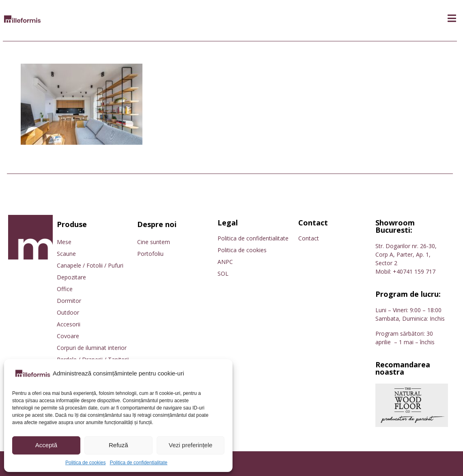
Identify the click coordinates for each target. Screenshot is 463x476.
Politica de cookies (85, 463)
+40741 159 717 (414, 271)
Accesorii (69, 324)
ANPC (225, 262)
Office (65, 289)
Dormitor (69, 301)
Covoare (68, 336)
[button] (452, 18)
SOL (223, 273)
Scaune (66, 254)
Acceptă (46, 445)
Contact (309, 238)
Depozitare (71, 277)
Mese (64, 242)
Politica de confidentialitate (138, 463)
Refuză (118, 445)
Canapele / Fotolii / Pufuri (90, 265)
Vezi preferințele (191, 445)
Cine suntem (154, 242)
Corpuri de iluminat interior (92, 348)
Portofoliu (150, 254)
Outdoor (68, 312)
